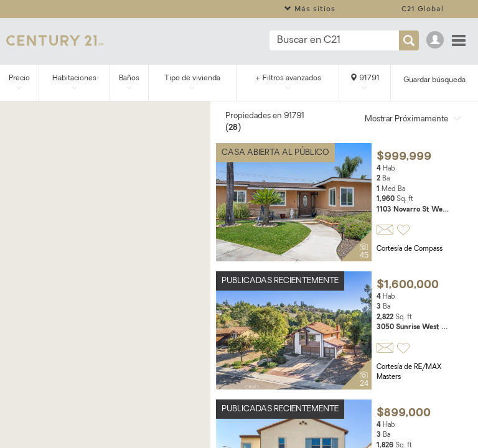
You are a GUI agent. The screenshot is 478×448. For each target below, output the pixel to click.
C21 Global (423, 8)
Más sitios (310, 8)
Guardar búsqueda (434, 80)
